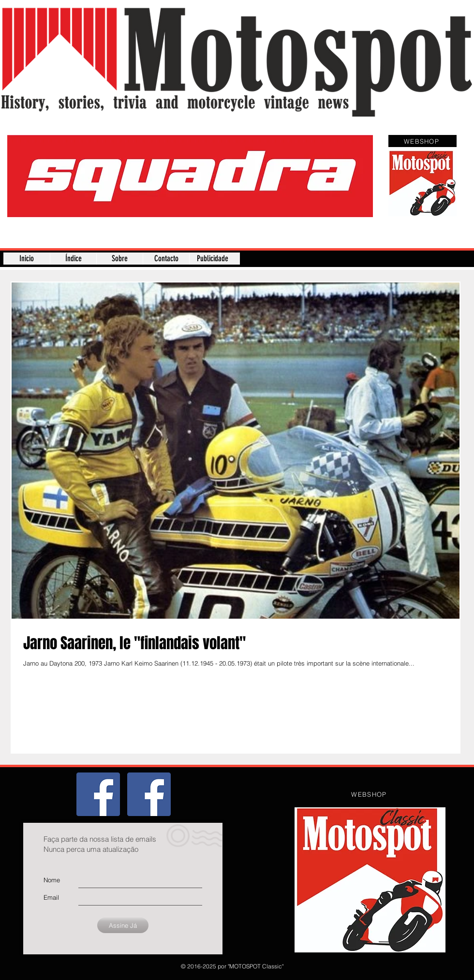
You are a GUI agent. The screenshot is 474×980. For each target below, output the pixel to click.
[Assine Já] (123, 925)
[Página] (149, 794)
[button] (190, 176)
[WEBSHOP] (422, 141)
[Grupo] (98, 794)
